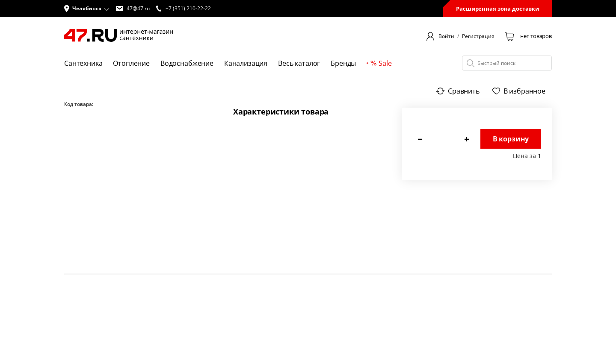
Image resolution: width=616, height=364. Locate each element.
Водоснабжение (187, 63)
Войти (446, 36)
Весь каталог (299, 63)
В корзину (511, 139)
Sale (381, 63)
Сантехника (83, 63)
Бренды (343, 63)
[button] (87, 9)
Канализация (246, 63)
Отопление (131, 63)
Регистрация (478, 36)
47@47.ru (133, 9)
